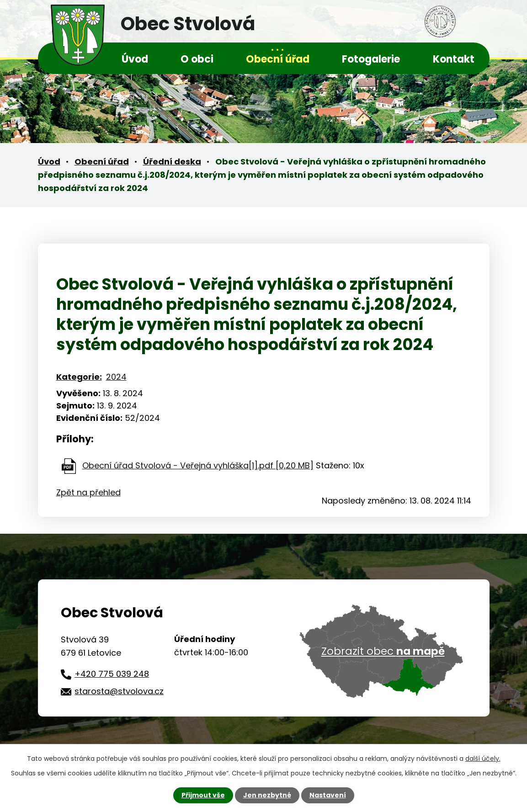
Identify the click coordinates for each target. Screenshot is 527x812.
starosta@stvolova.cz (119, 691)
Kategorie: (79, 377)
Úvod (135, 59)
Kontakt (454, 59)
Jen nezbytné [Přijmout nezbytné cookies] (267, 795)
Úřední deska (172, 162)
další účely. (483, 759)
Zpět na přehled (88, 492)
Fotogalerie (371, 59)
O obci (197, 59)
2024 (116, 377)
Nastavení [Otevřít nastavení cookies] (328, 795)
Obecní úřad (278, 59)
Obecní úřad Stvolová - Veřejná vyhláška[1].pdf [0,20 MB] (198, 465)
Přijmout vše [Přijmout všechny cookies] (203, 795)
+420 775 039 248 (112, 674)
